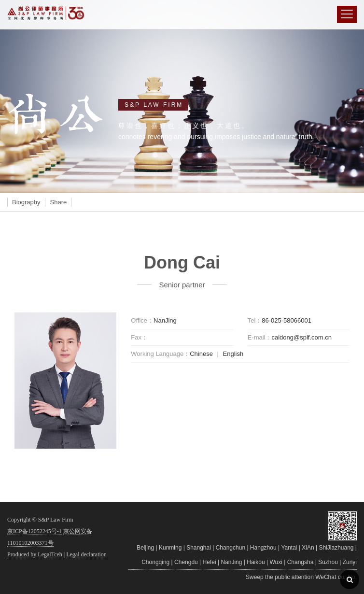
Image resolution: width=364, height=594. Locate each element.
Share (59, 202)
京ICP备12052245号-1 (35, 531)
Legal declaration (86, 554)
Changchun (231, 548)
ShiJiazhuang (336, 548)
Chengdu (186, 562)
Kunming (170, 548)
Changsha (301, 562)
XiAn (308, 548)
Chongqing (155, 562)
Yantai (289, 548)
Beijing (145, 548)
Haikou (256, 562)
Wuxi (276, 562)
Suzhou (328, 562)
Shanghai (199, 548)
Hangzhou (263, 548)
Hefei (210, 562)
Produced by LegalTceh (35, 554)
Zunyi (350, 562)
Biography (26, 202)
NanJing (231, 562)
